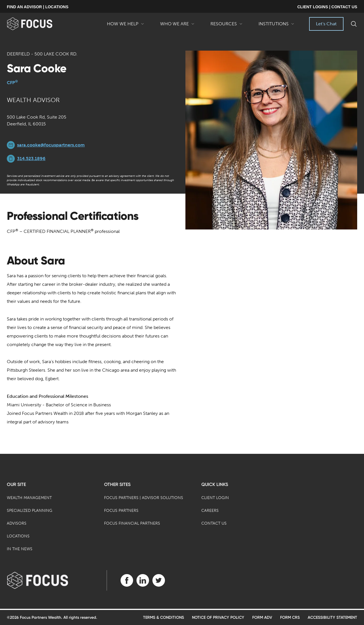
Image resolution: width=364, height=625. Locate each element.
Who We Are (177, 26)
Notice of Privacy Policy (218, 617)
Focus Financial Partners (132, 523)
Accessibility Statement (332, 617)
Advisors (17, 523)
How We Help (126, 26)
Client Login (215, 498)
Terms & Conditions (164, 617)
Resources (227, 26)
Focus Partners (121, 511)
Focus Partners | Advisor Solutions (144, 498)
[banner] (39, 24)
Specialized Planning (30, 511)
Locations (18, 536)
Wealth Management (29, 498)
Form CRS (290, 617)
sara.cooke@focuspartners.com (51, 145)
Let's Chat (326, 24)
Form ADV (262, 617)
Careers (210, 511)
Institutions (276, 26)
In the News (20, 549)
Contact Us (214, 523)
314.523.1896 (31, 159)
